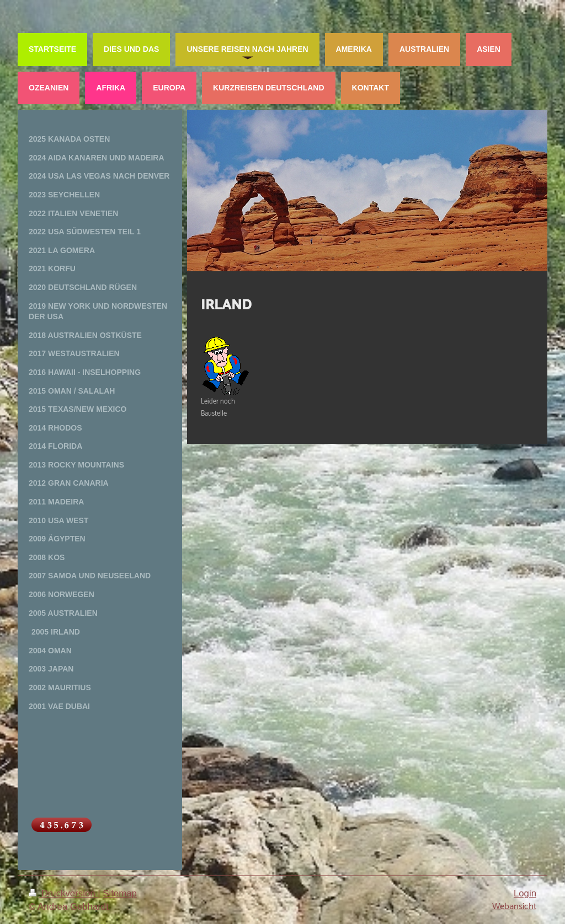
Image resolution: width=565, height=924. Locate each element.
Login (525, 893)
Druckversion (63, 893)
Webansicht (514, 907)
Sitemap (120, 893)
